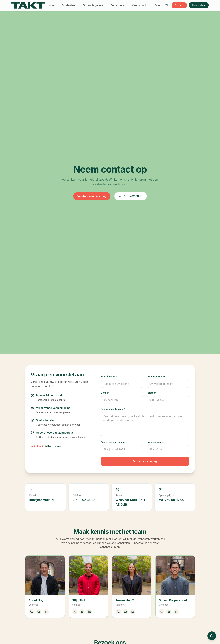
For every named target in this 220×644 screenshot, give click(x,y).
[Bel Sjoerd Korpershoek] (162, 612)
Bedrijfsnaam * (109, 376)
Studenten (68, 5)
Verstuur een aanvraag (92, 196)
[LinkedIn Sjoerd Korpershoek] (176, 612)
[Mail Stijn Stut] (82, 612)
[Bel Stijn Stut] (75, 612)
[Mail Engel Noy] (39, 612)
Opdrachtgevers (93, 5)
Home (50, 5)
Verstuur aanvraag (145, 461)
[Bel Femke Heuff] (118, 612)
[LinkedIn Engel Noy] (46, 612)
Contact (179, 5)
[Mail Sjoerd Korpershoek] (169, 612)
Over (158, 5)
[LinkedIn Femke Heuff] (133, 612)
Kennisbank (139, 5)
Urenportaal (199, 5)
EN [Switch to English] (166, 5)
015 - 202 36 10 (131, 196)
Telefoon (152, 393)
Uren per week (155, 442)
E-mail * (105, 393)
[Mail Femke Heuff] (125, 612)
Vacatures (118, 5)
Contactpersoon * (157, 376)
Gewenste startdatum (113, 442)
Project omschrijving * (113, 409)
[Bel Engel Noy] (31, 612)
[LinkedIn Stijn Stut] (89, 612)
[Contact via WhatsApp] (212, 636)
